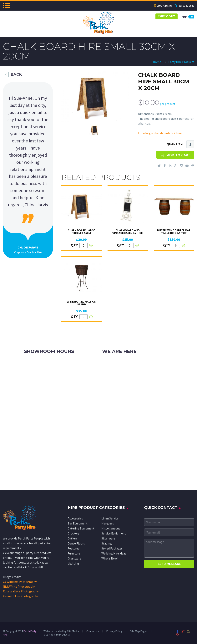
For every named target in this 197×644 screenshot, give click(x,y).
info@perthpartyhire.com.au (130, 372)
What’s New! (109, 558)
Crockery (73, 533)
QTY (74, 245)
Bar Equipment (78, 523)
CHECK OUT (167, 16)
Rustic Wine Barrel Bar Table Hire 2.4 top (174, 232)
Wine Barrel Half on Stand (81, 303)
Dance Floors (76, 543)
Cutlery (73, 538)
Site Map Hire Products (57, 635)
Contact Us (93, 631)
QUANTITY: (175, 144)
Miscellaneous (111, 528)
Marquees (108, 523)
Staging (107, 543)
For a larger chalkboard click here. (160, 133)
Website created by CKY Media (61, 631)
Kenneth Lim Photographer (21, 596)
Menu (6, 6)
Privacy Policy (114, 631)
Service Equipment (114, 533)
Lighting (73, 563)
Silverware (108, 538)
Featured (74, 548)
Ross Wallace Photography (21, 591)
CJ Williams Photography (20, 582)
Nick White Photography (19, 586)
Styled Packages (112, 548)
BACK (16, 74)
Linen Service (110, 518)
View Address (165, 6)
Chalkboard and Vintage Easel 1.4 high (128, 232)
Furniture (74, 553)
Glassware (74, 558)
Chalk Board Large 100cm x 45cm (81, 232)
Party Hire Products (181, 62)
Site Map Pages (139, 631)
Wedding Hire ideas (114, 553)
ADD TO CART (179, 155)
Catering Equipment (81, 528)
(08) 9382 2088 (186, 6)
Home (157, 62)
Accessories (75, 518)
